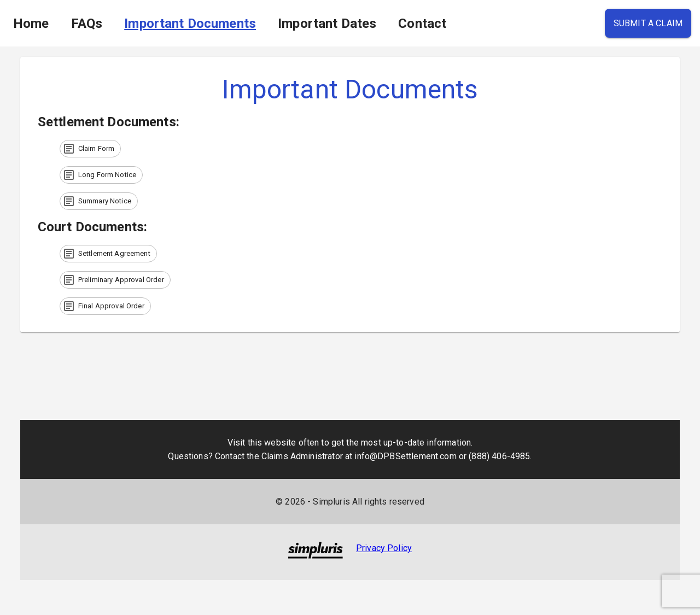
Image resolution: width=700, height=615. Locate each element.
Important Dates (327, 24)
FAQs (87, 24)
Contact (422, 24)
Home (31, 24)
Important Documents (190, 24)
